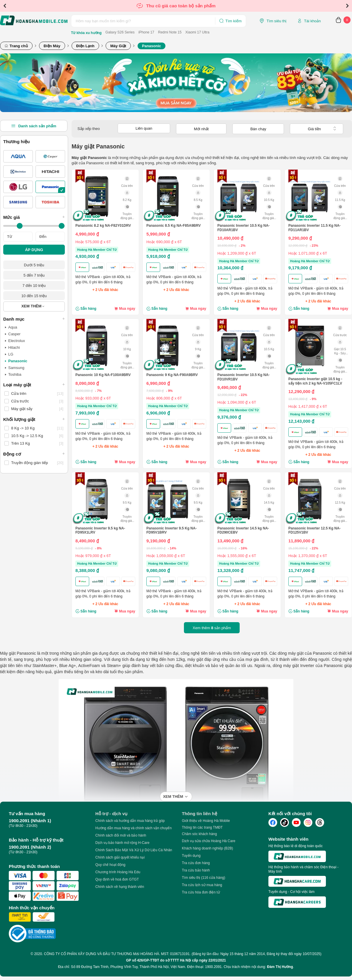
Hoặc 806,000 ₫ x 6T (164, 398)
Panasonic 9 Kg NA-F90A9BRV (172, 375)
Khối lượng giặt (34, 419)
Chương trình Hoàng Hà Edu (118, 872)
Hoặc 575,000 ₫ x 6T (93, 242)
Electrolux (15, 341)
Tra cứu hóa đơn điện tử (201, 892)
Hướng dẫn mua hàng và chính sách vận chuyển (133, 828)
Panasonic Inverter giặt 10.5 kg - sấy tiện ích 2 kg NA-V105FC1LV (315, 381)
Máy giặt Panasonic (18, 653)
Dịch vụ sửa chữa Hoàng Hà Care (209, 841)
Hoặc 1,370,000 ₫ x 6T (308, 556)
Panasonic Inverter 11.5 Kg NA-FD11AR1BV (314, 228)
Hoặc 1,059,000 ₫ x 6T (166, 556)
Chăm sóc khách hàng (199, 834)
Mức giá (34, 217)
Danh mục (34, 319)
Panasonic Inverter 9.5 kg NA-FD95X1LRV (100, 530)
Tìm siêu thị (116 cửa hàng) (204, 878)
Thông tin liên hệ (199, 814)
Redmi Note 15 (170, 32)
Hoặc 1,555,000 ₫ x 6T (237, 556)
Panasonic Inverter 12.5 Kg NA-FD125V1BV (314, 530)
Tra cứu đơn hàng (196, 863)
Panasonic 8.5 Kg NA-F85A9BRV (174, 226)
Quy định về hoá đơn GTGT (117, 879)
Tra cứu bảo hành (196, 870)
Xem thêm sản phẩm (212, 628)
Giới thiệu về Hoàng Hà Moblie (206, 821)
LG (9, 354)
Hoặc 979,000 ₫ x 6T (93, 556)
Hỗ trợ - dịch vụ (111, 814)
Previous (5, 6)
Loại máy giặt (34, 385)
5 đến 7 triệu (34, 275)
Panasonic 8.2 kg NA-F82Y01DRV (103, 226)
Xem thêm (173, 797)
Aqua (11, 327)
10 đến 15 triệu (34, 296)
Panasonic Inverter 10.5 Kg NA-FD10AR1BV (243, 228)
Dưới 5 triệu (34, 265)
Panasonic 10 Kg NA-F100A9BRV (103, 375)
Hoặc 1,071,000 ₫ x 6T (308, 253)
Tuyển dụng (191, 856)
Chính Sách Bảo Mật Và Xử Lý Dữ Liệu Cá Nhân (134, 850)
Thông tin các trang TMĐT (202, 827)
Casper (13, 334)
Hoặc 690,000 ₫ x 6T (164, 242)
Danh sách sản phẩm (34, 126)
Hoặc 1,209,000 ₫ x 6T (237, 253)
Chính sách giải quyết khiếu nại (120, 857)
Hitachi (12, 348)
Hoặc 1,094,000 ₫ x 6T (237, 402)
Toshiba (13, 375)
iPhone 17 (146, 32)
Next (347, 6)
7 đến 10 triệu (34, 286)
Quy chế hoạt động (110, 865)
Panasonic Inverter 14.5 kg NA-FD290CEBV (243, 530)
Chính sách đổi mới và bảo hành (121, 835)
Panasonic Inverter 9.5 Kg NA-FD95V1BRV (171, 530)
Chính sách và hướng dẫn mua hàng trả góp (130, 821)
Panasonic (16, 361)
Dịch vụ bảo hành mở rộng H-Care (122, 843)
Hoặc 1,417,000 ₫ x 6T (308, 406)
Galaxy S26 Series (120, 32)
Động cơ (34, 454)
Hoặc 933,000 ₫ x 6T (93, 398)
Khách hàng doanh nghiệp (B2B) (207, 848)
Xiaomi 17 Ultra (197, 32)
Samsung (15, 368)
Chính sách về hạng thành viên (120, 887)
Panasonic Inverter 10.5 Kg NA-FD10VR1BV (243, 377)
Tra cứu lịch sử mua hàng (202, 885)
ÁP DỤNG (34, 250)
